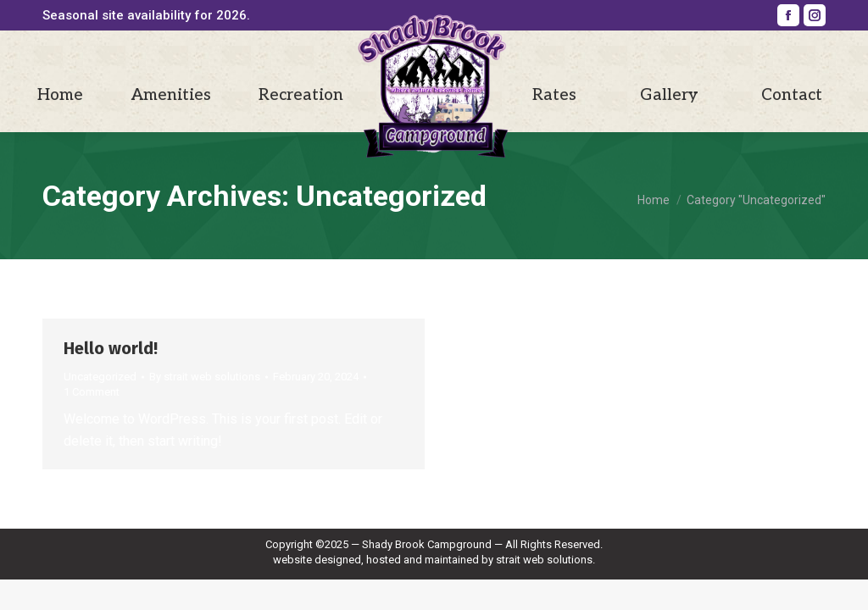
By (205, 377)
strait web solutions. (545, 560)
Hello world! (111, 348)
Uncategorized (100, 377)
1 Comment (92, 392)
